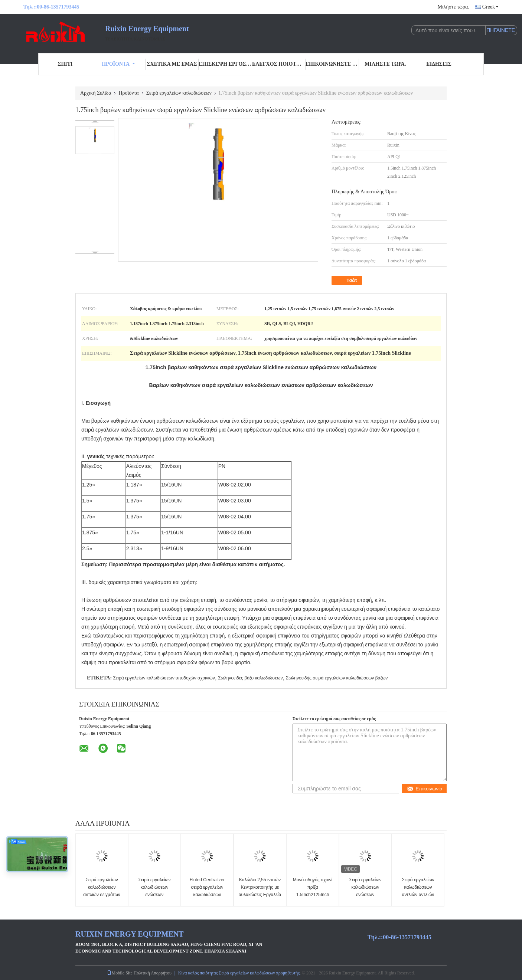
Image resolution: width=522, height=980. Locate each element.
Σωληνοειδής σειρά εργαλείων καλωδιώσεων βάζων (337, 678)
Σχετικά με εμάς (172, 64)
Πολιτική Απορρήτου (153, 973)
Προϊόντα (118, 64)
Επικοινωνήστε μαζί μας (332, 64)
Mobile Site (120, 973)
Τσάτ (348, 281)
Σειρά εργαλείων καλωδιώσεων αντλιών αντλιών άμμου (418, 891)
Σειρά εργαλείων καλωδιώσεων (179, 93)
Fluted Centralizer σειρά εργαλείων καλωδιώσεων (207, 887)
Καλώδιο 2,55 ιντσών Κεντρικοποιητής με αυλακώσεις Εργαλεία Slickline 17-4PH (260, 891)
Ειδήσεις (439, 64)
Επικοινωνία (425, 789)
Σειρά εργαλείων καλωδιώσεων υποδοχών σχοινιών (164, 678)
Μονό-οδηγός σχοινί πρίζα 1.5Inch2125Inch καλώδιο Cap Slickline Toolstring (313, 895)
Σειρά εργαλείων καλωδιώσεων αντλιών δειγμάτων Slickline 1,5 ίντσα (102, 891)
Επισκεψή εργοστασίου (225, 64)
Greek (490, 7)
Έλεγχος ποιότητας (279, 64)
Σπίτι (65, 64)
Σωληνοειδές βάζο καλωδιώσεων (250, 678)
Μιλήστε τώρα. (453, 7)
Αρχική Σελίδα (96, 93)
